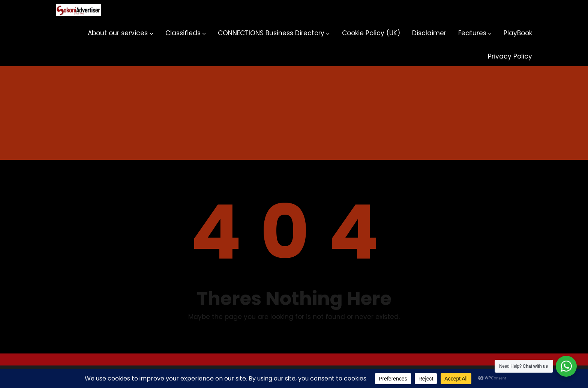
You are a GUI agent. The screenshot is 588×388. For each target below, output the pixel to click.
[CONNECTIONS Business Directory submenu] (328, 33)
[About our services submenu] (151, 33)
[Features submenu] (490, 33)
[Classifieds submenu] (204, 33)
